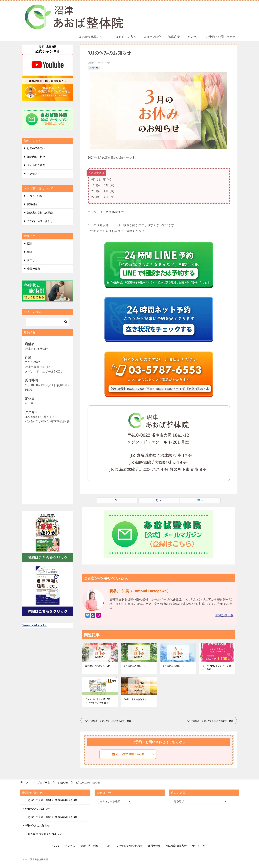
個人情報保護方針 (176, 846)
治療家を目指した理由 (40, 213)
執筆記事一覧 (224, 615)
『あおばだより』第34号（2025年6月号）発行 (52, 800)
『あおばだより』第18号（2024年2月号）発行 (108, 721)
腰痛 (30, 243)
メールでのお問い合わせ (133, 754)
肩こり (31, 260)
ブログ (108, 846)
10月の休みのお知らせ (136, 699)
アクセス (193, 37)
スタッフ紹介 (152, 37)
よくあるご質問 (36, 165)
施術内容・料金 (36, 157)
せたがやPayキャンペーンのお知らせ (217, 668)
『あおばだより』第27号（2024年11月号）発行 (98, 701)
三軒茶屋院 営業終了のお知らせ (44, 834)
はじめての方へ (126, 37)
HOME (56, 846)
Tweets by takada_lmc (35, 625)
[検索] (48, 322)
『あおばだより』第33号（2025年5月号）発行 (52, 817)
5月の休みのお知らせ (135, 666)
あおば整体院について (94, 37)
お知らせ (94, 68)
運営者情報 (154, 846)
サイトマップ (200, 846)
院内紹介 (32, 204)
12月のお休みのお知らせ (98, 666)
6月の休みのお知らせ (174, 666)
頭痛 (30, 252)
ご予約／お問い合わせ (221, 37)
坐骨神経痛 (34, 269)
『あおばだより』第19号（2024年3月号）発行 (210, 721)
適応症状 (174, 37)
